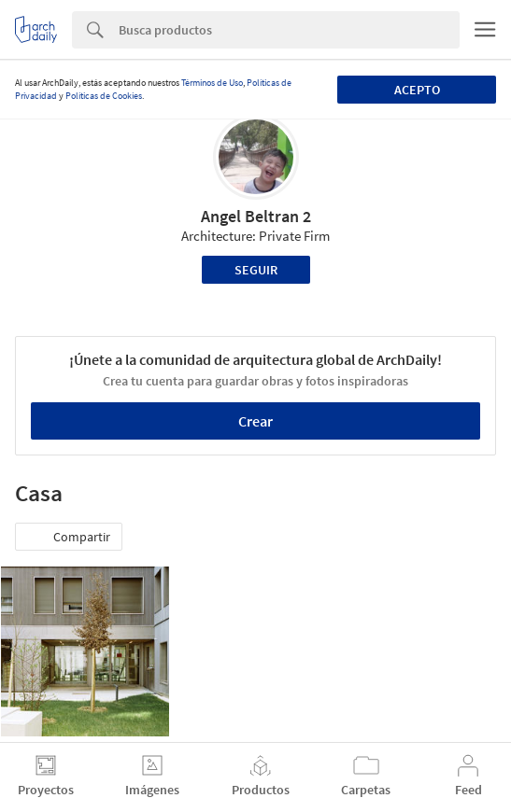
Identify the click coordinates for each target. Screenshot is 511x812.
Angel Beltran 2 (256, 216)
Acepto (417, 90)
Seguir (256, 270)
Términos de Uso (212, 83)
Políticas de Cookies (104, 96)
